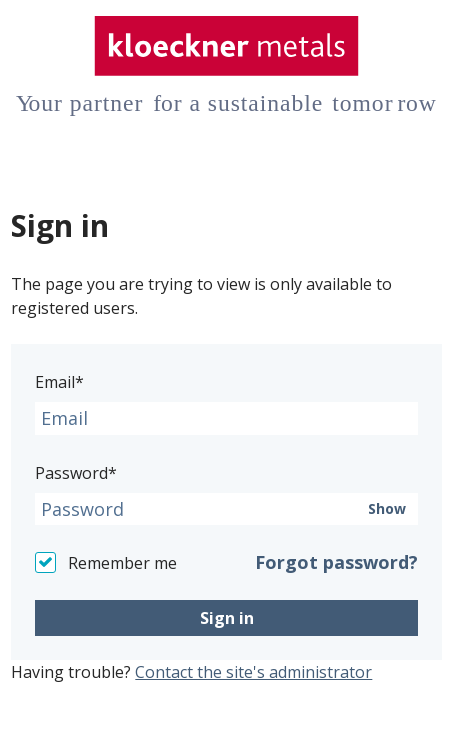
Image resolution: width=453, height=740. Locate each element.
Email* (59, 382)
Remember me (122, 563)
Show (387, 509)
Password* (76, 473)
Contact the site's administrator (253, 672)
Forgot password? (336, 562)
